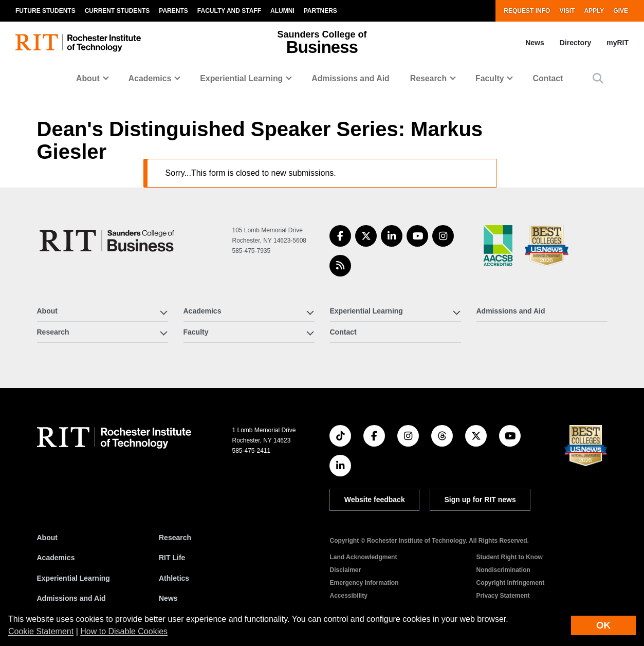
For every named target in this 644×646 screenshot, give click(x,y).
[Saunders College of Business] (108, 241)
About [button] (88, 78)
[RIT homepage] (78, 43)
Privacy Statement (503, 596)
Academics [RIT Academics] (56, 558)
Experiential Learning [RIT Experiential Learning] (73, 578)
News (535, 43)
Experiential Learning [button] (241, 78)
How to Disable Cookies (124, 631)
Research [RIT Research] (175, 538)
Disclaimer (345, 570)
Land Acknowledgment (363, 557)
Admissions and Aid (351, 78)
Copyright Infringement (510, 583)
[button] (598, 78)
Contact (548, 78)
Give (621, 11)
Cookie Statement (41, 631)
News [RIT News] (168, 598)
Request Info (527, 11)
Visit (567, 11)
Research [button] (428, 78)
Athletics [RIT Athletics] (174, 578)
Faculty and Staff (229, 11)
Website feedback (375, 500)
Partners (320, 11)
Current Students (117, 11)
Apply (594, 11)
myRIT (618, 43)
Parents (173, 11)
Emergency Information (364, 583)
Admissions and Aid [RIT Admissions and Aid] (71, 598)
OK (603, 625)
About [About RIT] (47, 538)
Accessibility (348, 596)
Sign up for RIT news (480, 500)
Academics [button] (150, 78)
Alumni (282, 11)
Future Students (45, 11)
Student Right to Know (509, 557)
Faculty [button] (490, 78)
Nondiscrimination (503, 570)
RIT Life (172, 558)
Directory (575, 43)
